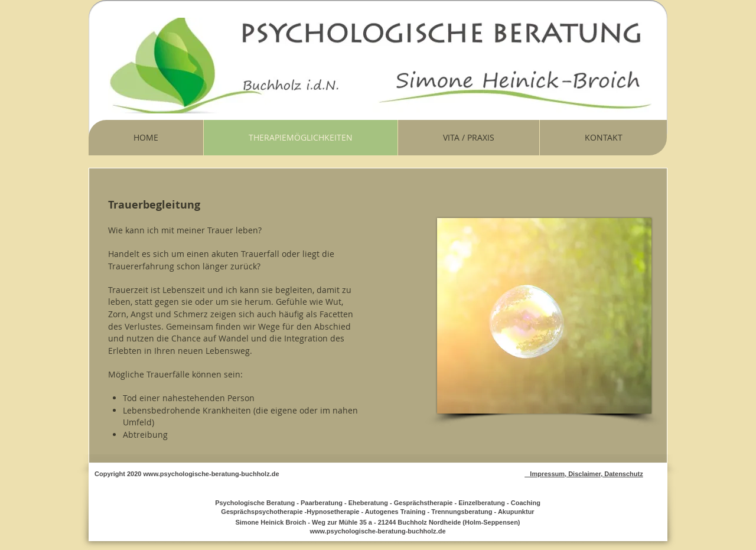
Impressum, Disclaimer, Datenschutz (584, 474)
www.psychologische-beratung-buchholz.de (211, 474)
